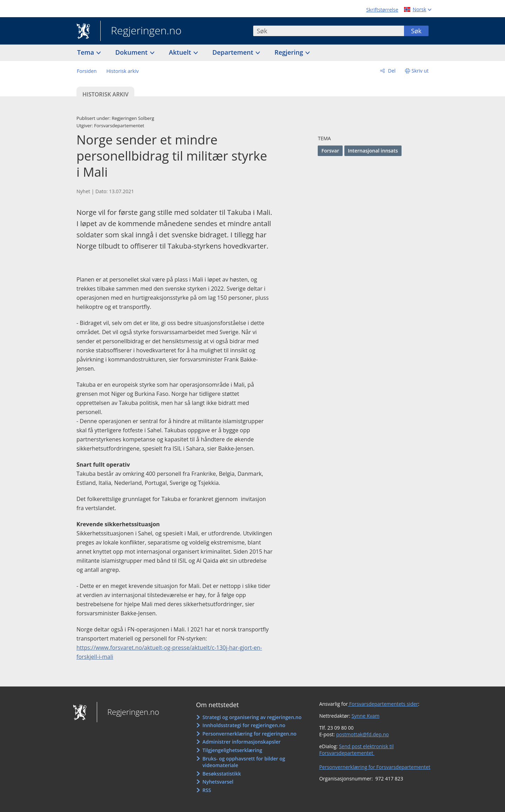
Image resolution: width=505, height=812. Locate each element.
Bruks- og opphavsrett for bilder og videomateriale (244, 762)
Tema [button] (86, 52)
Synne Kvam (365, 716)
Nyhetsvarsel (218, 782)
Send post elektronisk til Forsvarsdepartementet (356, 750)
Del (391, 71)
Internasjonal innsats (373, 151)
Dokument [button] (132, 52)
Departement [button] (234, 52)
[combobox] (329, 31)
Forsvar (330, 151)
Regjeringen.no (141, 31)
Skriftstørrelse (382, 10)
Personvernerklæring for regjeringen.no (249, 734)
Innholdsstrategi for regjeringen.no (244, 725)
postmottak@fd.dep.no (362, 734)
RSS (207, 790)
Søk (416, 31)
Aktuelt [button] (181, 52)
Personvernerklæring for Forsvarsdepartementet (375, 767)
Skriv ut (420, 71)
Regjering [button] (290, 52)
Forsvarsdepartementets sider (383, 704)
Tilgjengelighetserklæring (232, 750)
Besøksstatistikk (222, 774)
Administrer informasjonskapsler (241, 742)
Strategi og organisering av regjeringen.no (252, 717)
